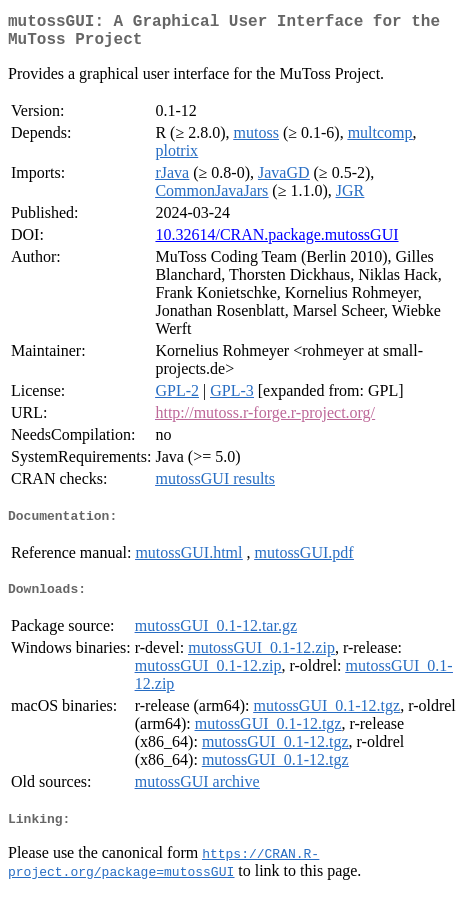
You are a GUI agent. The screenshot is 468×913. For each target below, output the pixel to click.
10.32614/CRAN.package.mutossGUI (276, 242)
